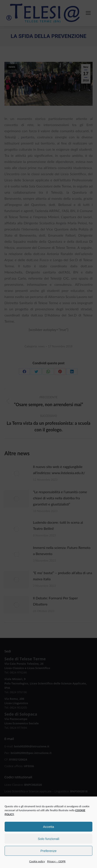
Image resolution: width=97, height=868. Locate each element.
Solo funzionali (49, 847)
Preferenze (48, 860)
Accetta (48, 835)
